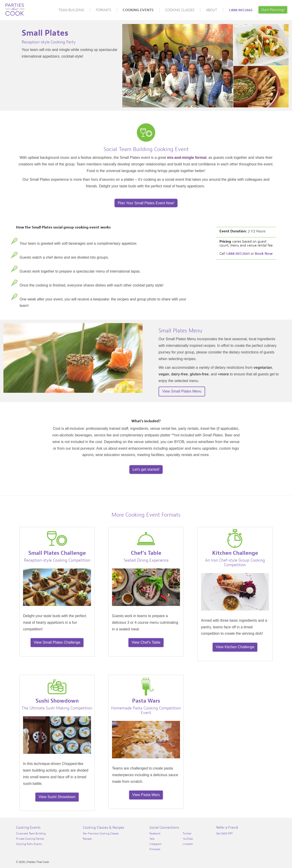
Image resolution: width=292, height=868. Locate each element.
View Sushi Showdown (57, 797)
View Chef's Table (146, 642)
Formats (103, 10)
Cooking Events (138, 10)
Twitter (187, 833)
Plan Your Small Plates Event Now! (146, 203)
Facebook (155, 833)
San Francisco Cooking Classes (101, 833)
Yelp (152, 839)
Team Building (71, 10)
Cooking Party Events (29, 844)
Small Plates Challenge (57, 553)
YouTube (188, 839)
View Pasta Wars (146, 795)
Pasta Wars (146, 701)
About (212, 10)
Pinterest (155, 849)
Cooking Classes (180, 10)
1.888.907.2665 (241, 10)
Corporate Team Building (31, 833)
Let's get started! (146, 469)
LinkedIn (188, 844)
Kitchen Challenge (235, 553)
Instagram (155, 844)
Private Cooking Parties (30, 839)
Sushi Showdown (57, 701)
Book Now (264, 254)
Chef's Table (146, 553)
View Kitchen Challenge (235, 647)
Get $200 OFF (224, 833)
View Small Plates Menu (182, 391)
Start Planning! (273, 10)
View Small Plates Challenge (57, 642)
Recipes (87, 839)
